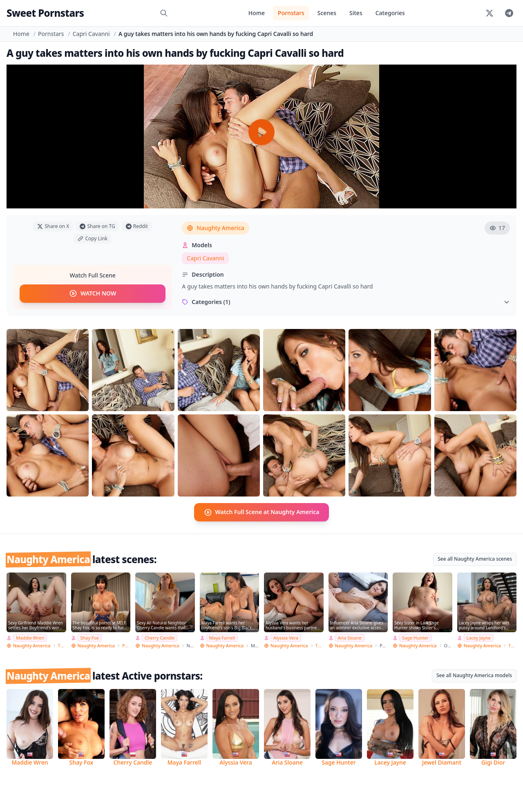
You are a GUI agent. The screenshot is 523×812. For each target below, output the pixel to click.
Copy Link (92, 238)
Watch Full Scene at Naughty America (262, 512)
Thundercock (62, 645)
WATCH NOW (93, 294)
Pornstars (291, 13)
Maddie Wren (30, 637)
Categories (390, 13)
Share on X (53, 226)
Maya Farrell (222, 637)
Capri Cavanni (91, 34)
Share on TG (97, 226)
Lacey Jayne (479, 637)
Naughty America (216, 228)
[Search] (164, 13)
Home (257, 13)
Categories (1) (346, 302)
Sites (356, 13)
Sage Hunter (415, 637)
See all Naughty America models (474, 675)
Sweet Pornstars (45, 13)
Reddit (137, 226)
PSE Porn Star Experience (126, 645)
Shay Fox (90, 637)
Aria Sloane (350, 637)
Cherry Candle (160, 637)
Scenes (327, 13)
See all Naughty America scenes (475, 558)
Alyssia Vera (286, 637)
